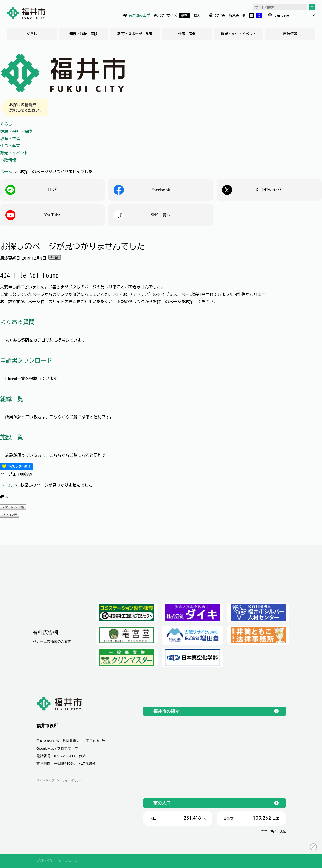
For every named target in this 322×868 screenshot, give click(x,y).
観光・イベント (14, 153)
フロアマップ (68, 748)
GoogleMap (45, 748)
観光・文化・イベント (238, 34)
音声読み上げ (139, 15)
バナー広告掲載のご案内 (52, 641)
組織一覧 (12, 399)
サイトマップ (46, 780)
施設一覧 (12, 437)
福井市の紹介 (166, 711)
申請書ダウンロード (26, 361)
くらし (32, 34)
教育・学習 (10, 139)
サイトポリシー (72, 780)
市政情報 (290, 34)
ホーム (6, 172)
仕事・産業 (187, 34)
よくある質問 (17, 322)
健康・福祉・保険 (84, 34)
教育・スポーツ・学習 (135, 34)
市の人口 (162, 803)
